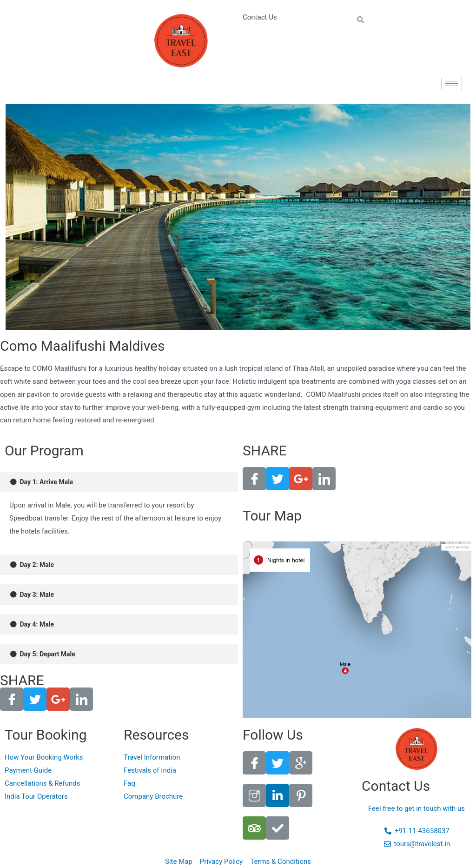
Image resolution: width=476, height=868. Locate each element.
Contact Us (260, 17)
